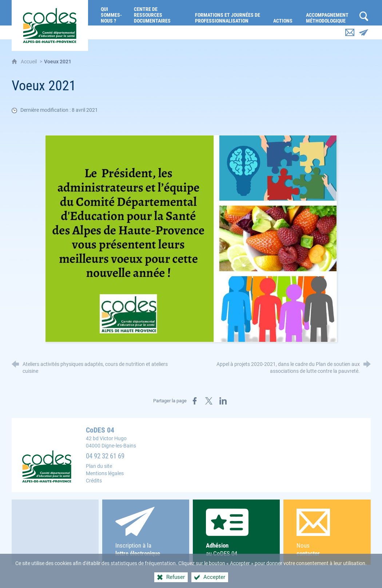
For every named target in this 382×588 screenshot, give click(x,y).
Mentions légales (105, 473)
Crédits (94, 481)
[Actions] (284, 13)
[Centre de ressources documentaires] (159, 13)
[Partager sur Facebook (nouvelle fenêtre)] (195, 401)
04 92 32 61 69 (105, 456)
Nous (327, 533)
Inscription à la (146, 532)
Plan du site (99, 466)
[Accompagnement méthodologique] (329, 13)
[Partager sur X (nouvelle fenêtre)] (209, 401)
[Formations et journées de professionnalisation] (229, 13)
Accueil (29, 62)
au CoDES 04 (236, 533)
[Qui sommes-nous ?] (112, 13)
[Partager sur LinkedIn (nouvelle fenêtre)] (223, 401)
